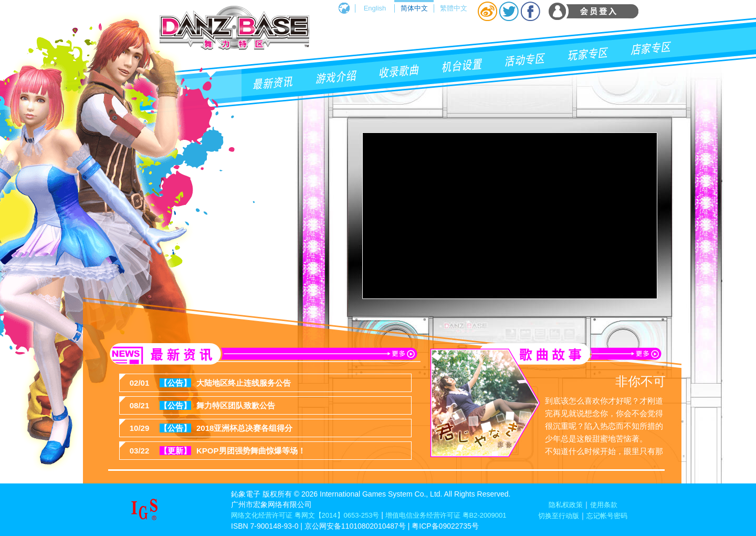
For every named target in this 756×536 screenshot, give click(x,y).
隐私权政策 (566, 505)
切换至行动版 (559, 516)
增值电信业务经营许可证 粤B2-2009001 (446, 515)
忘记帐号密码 (607, 516)
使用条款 (604, 505)
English (375, 8)
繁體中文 (454, 8)
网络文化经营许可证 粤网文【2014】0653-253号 (305, 515)
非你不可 (640, 381)
